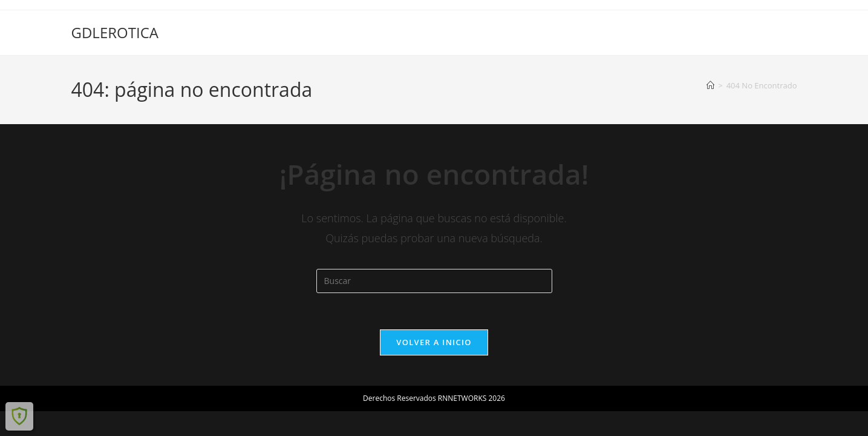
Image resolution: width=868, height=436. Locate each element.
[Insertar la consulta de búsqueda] (434, 281)
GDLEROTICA (115, 32)
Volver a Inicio (434, 342)
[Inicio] (710, 85)
